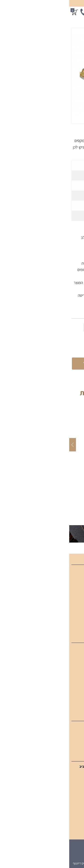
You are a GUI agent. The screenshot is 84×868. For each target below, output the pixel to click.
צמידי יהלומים (72, 664)
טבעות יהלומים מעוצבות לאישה (60, 672)
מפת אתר (75, 616)
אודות (78, 601)
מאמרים (76, 594)
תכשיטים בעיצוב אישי (67, 687)
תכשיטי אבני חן (71, 680)
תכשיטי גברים (72, 694)
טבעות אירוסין (72, 702)
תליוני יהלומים (72, 657)
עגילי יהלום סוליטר (69, 742)
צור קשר (76, 609)
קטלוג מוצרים (72, 579)
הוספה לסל (24, 364)
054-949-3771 (61, 785)
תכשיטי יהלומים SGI (68, 649)
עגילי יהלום (74, 727)
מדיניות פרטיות (71, 624)
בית (79, 571)
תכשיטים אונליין (71, 586)
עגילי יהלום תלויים (70, 735)
